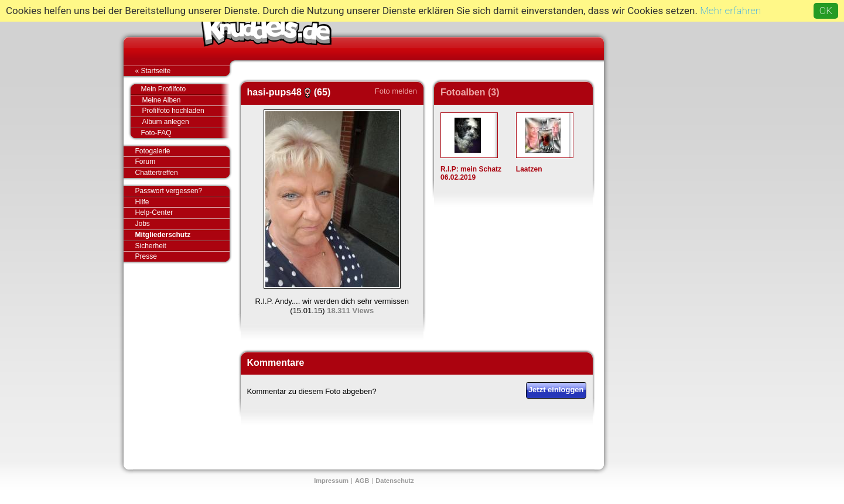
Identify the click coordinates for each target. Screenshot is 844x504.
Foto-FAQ (180, 133)
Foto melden (396, 91)
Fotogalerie (182, 152)
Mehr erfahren (730, 11)
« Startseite (182, 71)
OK (826, 11)
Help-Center (154, 212)
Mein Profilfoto (180, 90)
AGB (362, 481)
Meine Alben (186, 100)
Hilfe (142, 202)
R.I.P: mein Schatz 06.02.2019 (471, 174)
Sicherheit (151, 246)
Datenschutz (394, 481)
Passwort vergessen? (182, 191)
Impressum (331, 481)
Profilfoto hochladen (186, 111)
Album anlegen (186, 122)
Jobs (143, 224)
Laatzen (529, 169)
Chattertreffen (182, 173)
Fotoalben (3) (470, 92)
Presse (182, 256)
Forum (146, 162)
